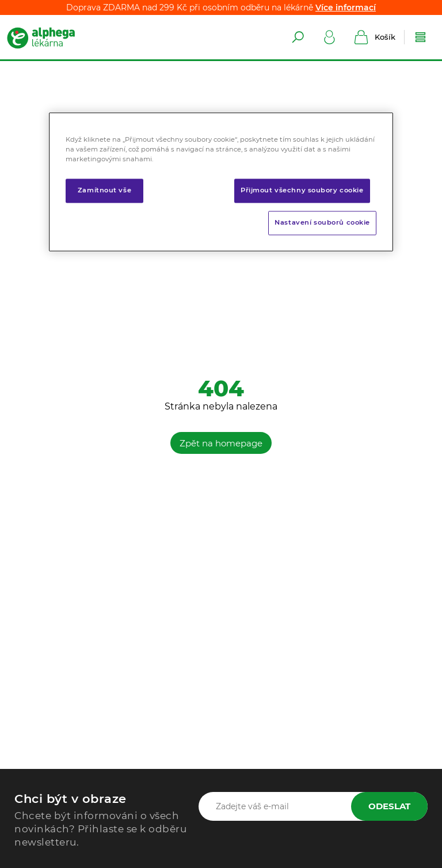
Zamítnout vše (104, 191)
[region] (221, 182)
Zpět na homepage (221, 443)
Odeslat (389, 806)
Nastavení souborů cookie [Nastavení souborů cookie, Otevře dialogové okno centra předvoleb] (322, 223)
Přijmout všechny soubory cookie (302, 191)
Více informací (346, 7)
